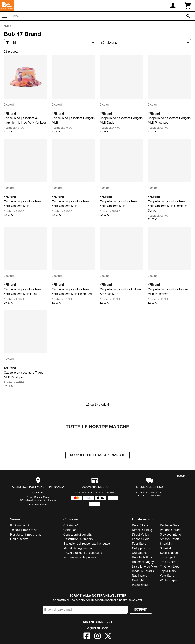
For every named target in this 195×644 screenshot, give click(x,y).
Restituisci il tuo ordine (149, 496)
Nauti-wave (140, 576)
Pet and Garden (171, 530)
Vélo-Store (167, 576)
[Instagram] (97, 637)
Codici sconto (19, 539)
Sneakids (166, 549)
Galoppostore (141, 549)
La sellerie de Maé (144, 567)
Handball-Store (142, 558)
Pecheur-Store (170, 526)
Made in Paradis (143, 571)
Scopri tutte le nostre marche (97, 455)
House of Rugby (143, 562)
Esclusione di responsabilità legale (87, 544)
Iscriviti (141, 610)
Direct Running (142, 530)
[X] (108, 637)
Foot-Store (139, 544)
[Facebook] (87, 637)
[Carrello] (188, 6)
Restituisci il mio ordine (26, 535)
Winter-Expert (169, 581)
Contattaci (38, 493)
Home (7, 26)
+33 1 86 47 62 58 (38, 505)
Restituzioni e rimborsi (78, 539)
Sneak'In (166, 544)
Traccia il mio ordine (24, 530)
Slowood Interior (171, 535)
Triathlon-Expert (171, 567)
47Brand (10, 113)
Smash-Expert (170, 539)
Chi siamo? (71, 526)
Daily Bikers (140, 526)
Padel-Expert (141, 585)
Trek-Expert (168, 562)
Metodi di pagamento (78, 549)
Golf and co (140, 553)
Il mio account (20, 526)
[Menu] (5, 16)
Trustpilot (182, 476)
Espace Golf (140, 539)
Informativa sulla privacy (80, 558)
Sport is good (169, 553)
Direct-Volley (141, 535)
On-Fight (138, 581)
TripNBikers (168, 571)
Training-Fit (168, 558)
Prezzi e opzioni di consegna (83, 553)
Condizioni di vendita (78, 535)
